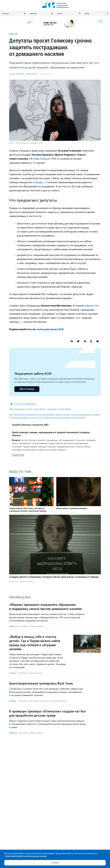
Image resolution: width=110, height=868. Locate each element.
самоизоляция (64, 409)
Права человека (17, 74)
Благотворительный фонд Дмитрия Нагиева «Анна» (62, 417)
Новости (13, 34)
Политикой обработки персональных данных (26, 856)
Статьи (12, 673)
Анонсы (13, 701)
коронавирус (40, 409)
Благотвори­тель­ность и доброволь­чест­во (48, 701)
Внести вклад (27, 389)
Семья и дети (31, 74)
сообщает (45, 159)
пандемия (51, 409)
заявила (89, 305)
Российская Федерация (25, 403)
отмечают (38, 182)
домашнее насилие (23, 409)
